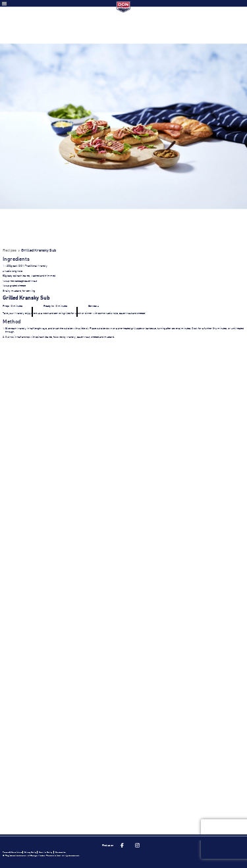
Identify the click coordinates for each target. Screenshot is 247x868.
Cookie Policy (45, 852)
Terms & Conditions (12, 852)
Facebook (122, 846)
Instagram (138, 846)
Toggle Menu (4, 4)
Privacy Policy (30, 852)
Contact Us (60, 852)
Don (123, 7)
